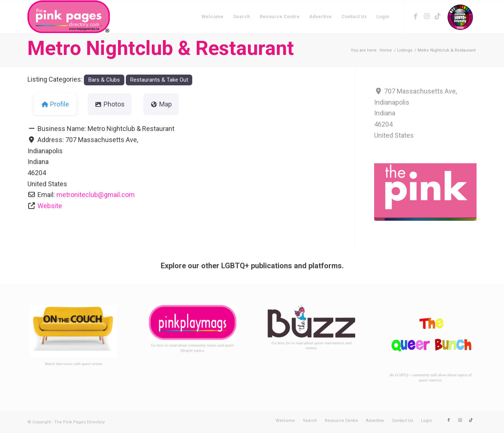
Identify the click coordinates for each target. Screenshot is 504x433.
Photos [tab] (110, 104)
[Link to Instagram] (426, 16)
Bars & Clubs (104, 80)
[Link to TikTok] (438, 16)
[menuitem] (212, 17)
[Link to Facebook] (415, 16)
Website (50, 206)
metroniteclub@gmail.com (96, 195)
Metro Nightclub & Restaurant (161, 48)
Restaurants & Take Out (159, 80)
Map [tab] (161, 104)
